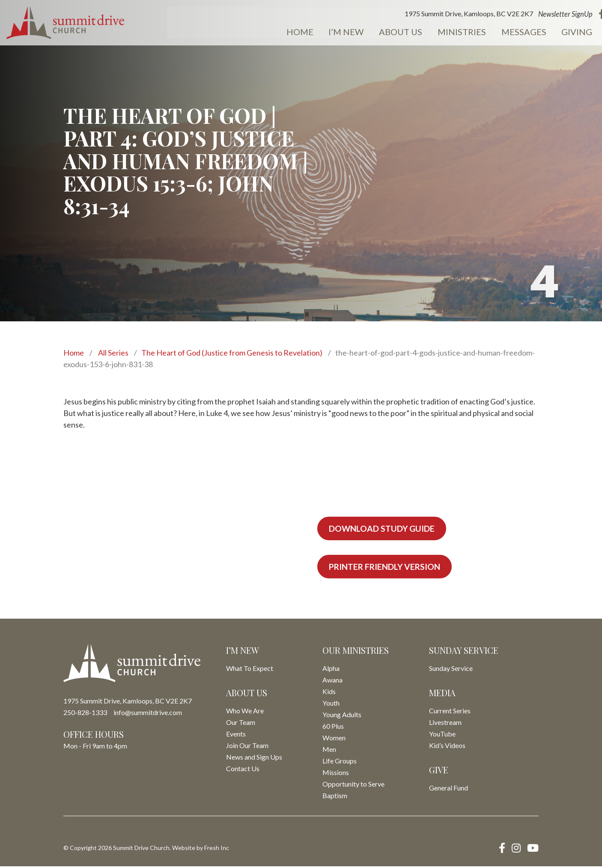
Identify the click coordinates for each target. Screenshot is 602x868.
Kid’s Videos (447, 747)
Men (329, 751)
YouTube (442, 735)
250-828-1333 (85, 714)
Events (579, 33)
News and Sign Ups (254, 759)
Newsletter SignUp (524, 15)
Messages (483, 33)
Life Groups (340, 762)
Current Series (450, 712)
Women (334, 739)
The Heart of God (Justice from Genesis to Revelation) (232, 353)
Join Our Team (247, 747)
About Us (365, 33)
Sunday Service (451, 670)
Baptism (335, 797)
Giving (534, 33)
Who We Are (245, 712)
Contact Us (243, 770)
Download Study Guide (384, 529)
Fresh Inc (217, 849)
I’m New (313, 33)
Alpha (331, 670)
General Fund (449, 789)
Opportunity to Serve (353, 786)
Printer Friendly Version (389, 568)
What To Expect (250, 670)
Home (269, 33)
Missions (336, 774)
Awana (332, 681)
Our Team (241, 724)
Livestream (445, 724)
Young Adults (342, 716)
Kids (329, 693)
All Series (113, 353)
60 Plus (333, 728)
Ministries (424, 33)
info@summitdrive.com (148, 714)
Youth (331, 705)
